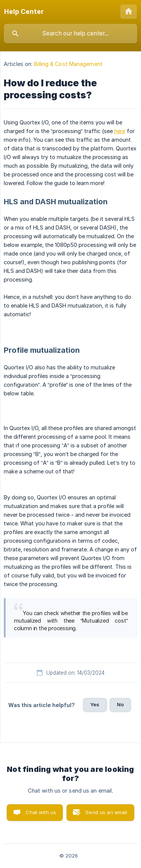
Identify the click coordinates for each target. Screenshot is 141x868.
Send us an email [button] (106, 812)
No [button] (120, 704)
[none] (24, 12)
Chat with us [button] (41, 812)
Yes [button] (95, 704)
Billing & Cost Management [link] (68, 64)
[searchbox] (70, 34)
